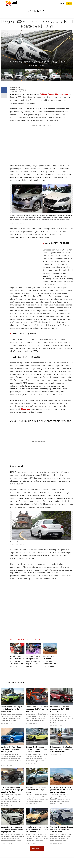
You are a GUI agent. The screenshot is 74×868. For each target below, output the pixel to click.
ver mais (37, 848)
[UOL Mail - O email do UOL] (61, 4)
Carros (37, 11)
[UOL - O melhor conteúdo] (11, 3)
